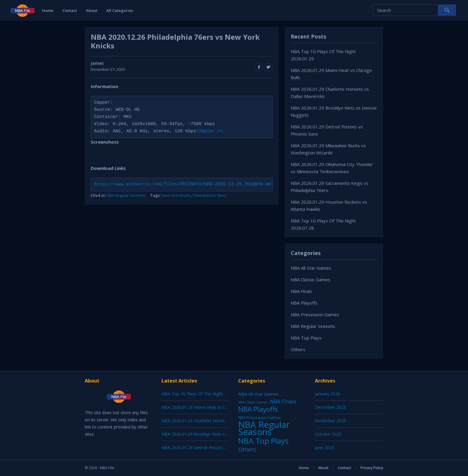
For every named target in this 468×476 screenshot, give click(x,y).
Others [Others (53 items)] (247, 449)
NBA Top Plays (306, 338)
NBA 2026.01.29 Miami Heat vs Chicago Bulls (205, 407)
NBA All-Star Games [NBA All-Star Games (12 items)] (258, 394)
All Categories (120, 10)
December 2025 (330, 407)
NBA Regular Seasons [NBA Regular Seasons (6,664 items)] (264, 428)
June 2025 (324, 447)
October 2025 (328, 434)
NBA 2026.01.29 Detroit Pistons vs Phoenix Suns (208, 447)
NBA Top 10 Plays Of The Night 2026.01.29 (203, 394)
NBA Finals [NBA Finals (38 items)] (283, 401)
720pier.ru (210, 131)
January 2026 (327, 394)
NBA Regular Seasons (126, 195)
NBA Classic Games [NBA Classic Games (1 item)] (253, 402)
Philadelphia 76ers (210, 195)
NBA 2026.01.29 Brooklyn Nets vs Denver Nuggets (211, 434)
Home (48, 10)
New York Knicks (176, 195)
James (97, 63)
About (92, 10)
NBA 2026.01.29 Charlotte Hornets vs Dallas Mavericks (214, 421)
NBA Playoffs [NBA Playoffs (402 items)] (258, 409)
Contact (70, 10)
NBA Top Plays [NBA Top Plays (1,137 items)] (263, 441)
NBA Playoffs (304, 303)
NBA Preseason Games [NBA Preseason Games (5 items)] (259, 417)
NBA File (107, 468)
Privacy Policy (372, 468)
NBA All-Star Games (311, 268)
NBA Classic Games (311, 280)
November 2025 (331, 421)
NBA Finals (301, 291)
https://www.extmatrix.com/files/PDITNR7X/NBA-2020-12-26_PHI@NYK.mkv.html (191, 185)
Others (298, 349)
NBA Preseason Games (315, 314)
